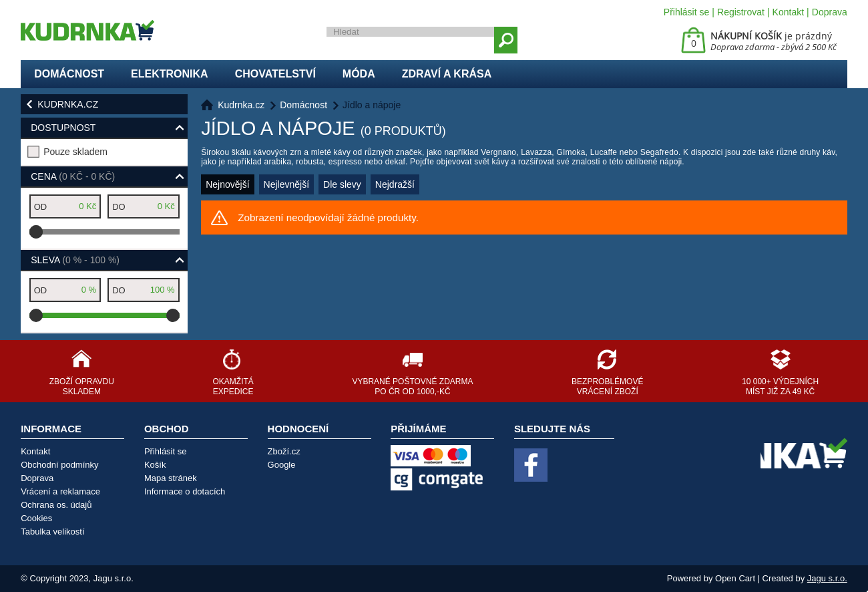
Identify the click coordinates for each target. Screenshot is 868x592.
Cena (73, 176)
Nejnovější (227, 184)
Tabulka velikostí (52, 532)
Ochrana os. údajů (56, 505)
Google (282, 465)
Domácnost (69, 74)
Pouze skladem (75, 152)
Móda (359, 74)
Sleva (75, 260)
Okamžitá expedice (233, 387)
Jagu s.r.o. (827, 578)
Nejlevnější (286, 184)
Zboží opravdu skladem (82, 387)
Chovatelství (275, 74)
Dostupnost (63, 128)
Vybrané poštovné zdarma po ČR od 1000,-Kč (412, 387)
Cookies (36, 518)
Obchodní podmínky (59, 465)
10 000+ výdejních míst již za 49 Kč (780, 387)
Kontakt (788, 12)
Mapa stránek (171, 478)
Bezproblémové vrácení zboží (607, 387)
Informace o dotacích (185, 491)
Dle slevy (342, 184)
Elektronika (170, 74)
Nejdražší (395, 184)
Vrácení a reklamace (60, 491)
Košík (155, 465)
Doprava (830, 12)
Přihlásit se (686, 12)
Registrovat (741, 12)
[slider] (36, 232)
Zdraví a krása (447, 74)
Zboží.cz (284, 451)
